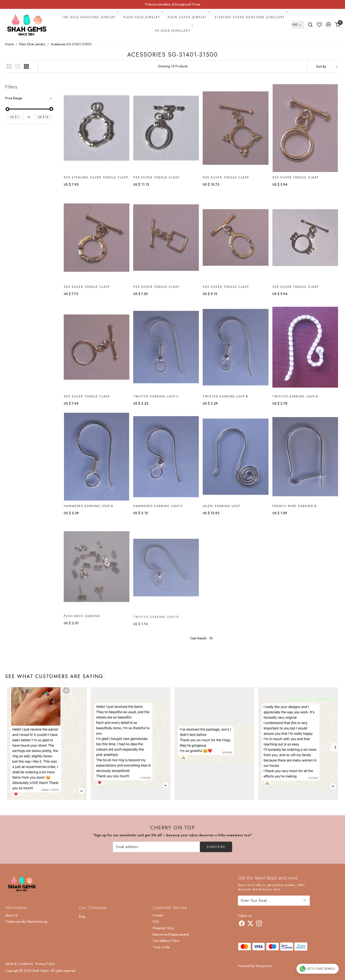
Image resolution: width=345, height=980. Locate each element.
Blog (82, 916)
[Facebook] (242, 924)
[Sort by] (324, 66)
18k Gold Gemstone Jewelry (90, 17)
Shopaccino (264, 966)
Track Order (161, 947)
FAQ (156, 921)
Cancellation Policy (166, 941)
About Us (11, 915)
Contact (158, 915)
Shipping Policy (163, 928)
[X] (250, 924)
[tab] (29, 98)
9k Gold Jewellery (174, 31)
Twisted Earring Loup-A (295, 401)
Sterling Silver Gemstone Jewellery (251, 17)
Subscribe (216, 847)
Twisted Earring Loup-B (225, 400)
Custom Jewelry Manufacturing (26, 921)
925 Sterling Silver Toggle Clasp (96, 177)
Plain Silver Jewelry (188, 17)
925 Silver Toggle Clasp (156, 177)
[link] (310, 25)
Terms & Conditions (19, 964)
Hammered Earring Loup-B (89, 513)
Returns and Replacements (171, 934)
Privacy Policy (45, 964)
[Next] (335, 747)
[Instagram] (259, 924)
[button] (328, 25)
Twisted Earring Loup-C (156, 398)
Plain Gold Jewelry (143, 17)
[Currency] (298, 25)
